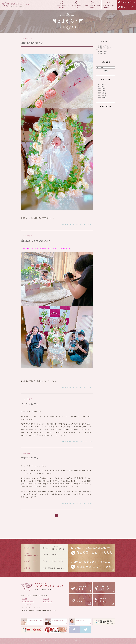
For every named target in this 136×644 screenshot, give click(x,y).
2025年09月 (102, 94)
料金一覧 (46, 599)
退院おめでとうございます (36, 241)
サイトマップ (48, 602)
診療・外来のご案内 (92, 5)
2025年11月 (102, 90)
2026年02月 (102, 84)
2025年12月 (102, 88)
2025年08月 (102, 96)
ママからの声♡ (30, 404)
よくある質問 (27, 605)
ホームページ (62, 5)
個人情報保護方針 (28, 602)
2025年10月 (102, 92)
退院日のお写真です (32, 43)
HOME (25, 599)
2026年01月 (102, 86)
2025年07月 (102, 98)
